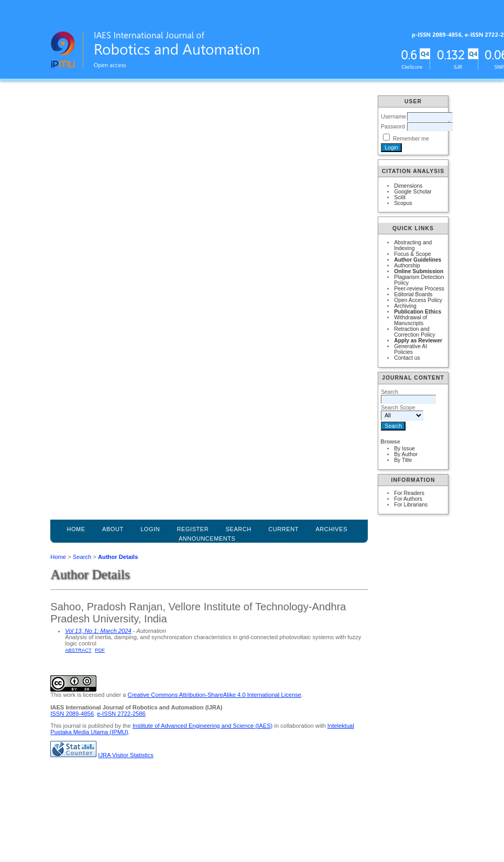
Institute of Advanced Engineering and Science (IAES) (202, 726)
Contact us (407, 358)
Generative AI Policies (410, 349)
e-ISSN (121, 714)
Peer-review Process (419, 289)
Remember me (411, 139)
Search (82, 557)
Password (393, 127)
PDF (100, 650)
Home (76, 529)
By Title (403, 460)
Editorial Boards (413, 294)
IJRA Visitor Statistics (125, 755)
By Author (406, 454)
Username (393, 117)
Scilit (400, 197)
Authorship (407, 266)
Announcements (207, 538)
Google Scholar (413, 192)
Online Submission (419, 271)
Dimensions (408, 186)
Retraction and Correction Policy (415, 332)
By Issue (404, 449)
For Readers (409, 493)
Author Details (118, 557)
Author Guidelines (418, 260)
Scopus (403, 203)
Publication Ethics (418, 312)
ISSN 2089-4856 (72, 714)
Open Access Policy (418, 300)
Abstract (78, 650)
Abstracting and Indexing (413, 245)
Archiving (405, 306)
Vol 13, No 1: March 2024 (98, 631)
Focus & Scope (412, 254)
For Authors (408, 499)
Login (150, 529)
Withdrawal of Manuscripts (410, 320)
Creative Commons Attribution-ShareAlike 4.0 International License (215, 695)
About (113, 529)
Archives (331, 529)
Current (283, 529)
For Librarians (411, 505)
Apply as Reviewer (418, 341)
